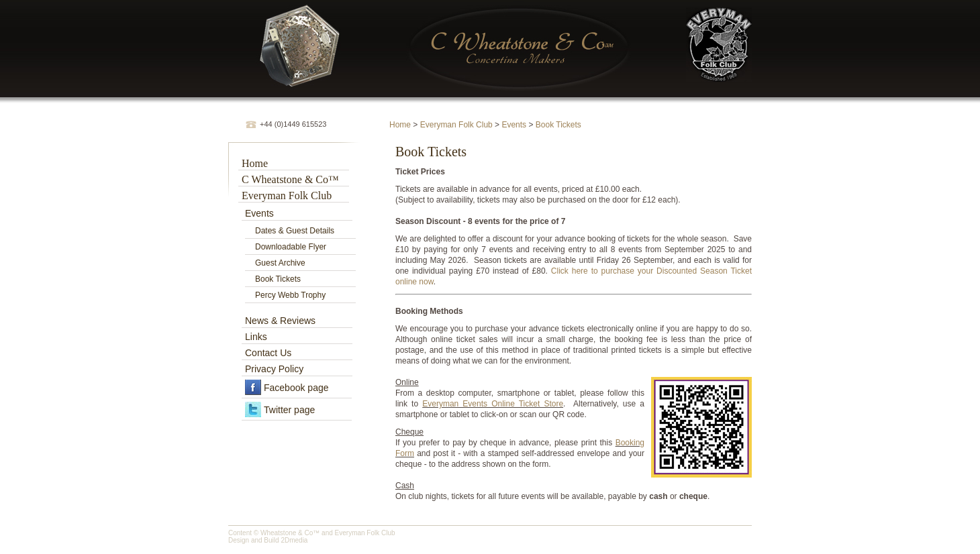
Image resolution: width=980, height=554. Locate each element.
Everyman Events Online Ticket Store (493, 404)
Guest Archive (280, 263)
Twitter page (289, 410)
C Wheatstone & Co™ (290, 179)
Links (256, 337)
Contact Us (268, 353)
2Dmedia (294, 540)
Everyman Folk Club (456, 125)
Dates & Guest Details (295, 231)
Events (514, 125)
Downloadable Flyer (291, 247)
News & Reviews (280, 321)
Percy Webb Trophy (290, 295)
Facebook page (296, 388)
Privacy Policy (274, 369)
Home (400, 125)
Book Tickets (558, 125)
